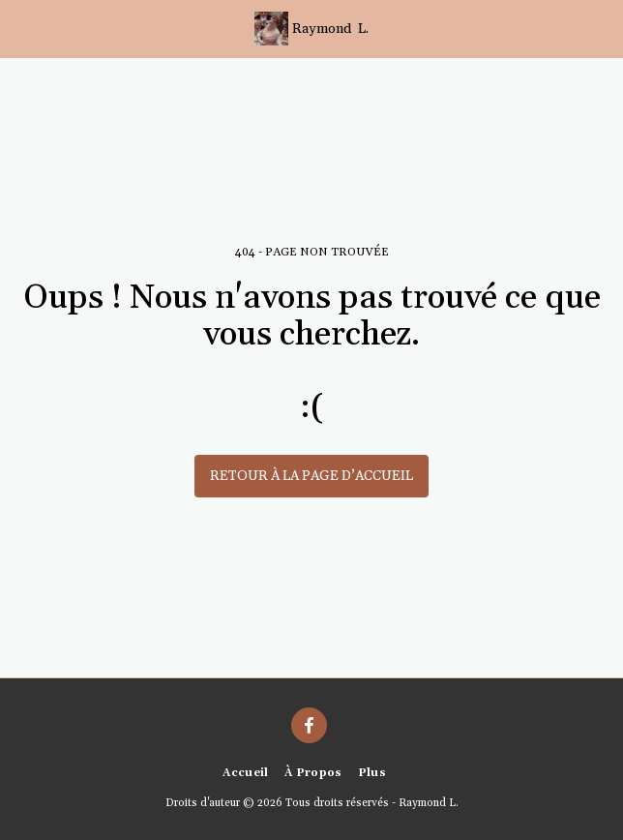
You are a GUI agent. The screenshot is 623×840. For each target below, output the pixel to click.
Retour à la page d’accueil (311, 476)
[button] (21, 28)
